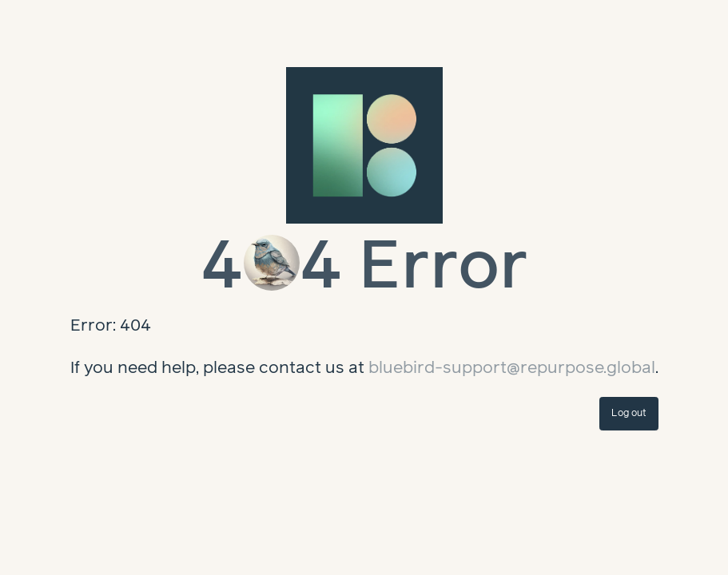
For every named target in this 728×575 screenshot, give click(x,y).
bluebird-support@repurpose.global (512, 368)
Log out (629, 413)
